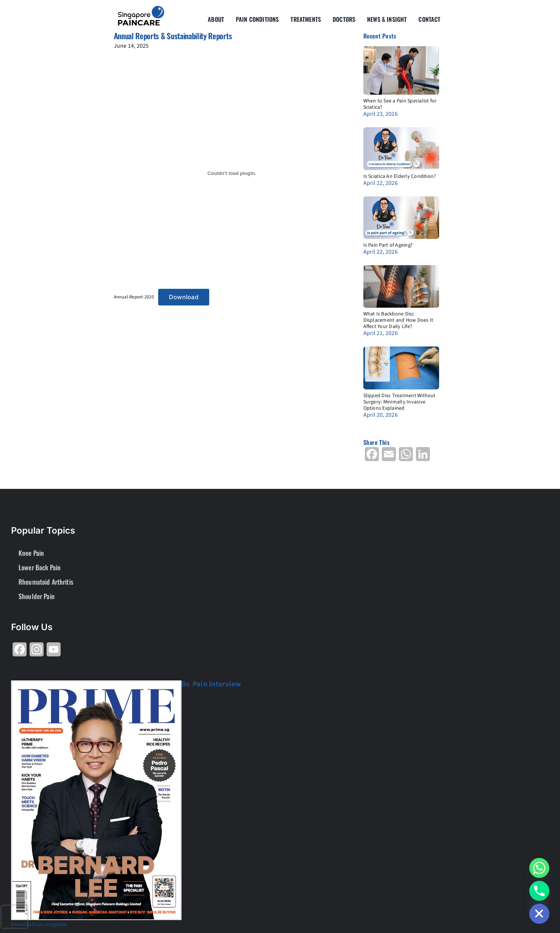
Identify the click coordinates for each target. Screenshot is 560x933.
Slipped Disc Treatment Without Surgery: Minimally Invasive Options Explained (400, 402)
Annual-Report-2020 (134, 297)
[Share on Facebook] (372, 457)
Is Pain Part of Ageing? (388, 245)
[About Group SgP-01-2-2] (141, 9)
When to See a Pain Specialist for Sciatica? (400, 104)
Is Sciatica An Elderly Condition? (400, 176)
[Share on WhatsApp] (406, 457)
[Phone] (539, 891)
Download (184, 297)
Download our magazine (39, 924)
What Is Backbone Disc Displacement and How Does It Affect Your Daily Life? (398, 320)
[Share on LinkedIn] (423, 457)
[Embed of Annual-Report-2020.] (232, 173)
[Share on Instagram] (37, 652)
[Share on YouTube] (54, 652)
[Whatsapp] (539, 868)
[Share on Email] (389, 457)
